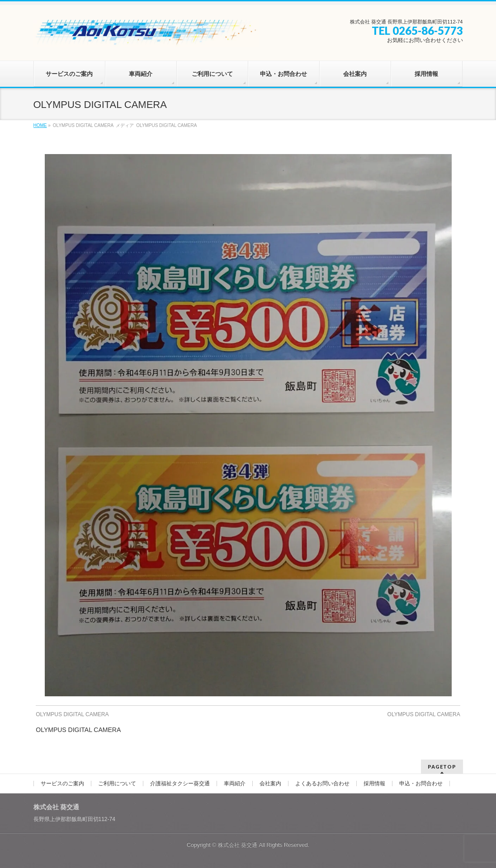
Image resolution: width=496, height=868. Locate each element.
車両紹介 (235, 784)
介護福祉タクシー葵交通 (180, 784)
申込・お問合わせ (421, 784)
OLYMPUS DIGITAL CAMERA (72, 714)
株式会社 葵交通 (238, 845)
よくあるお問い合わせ (322, 784)
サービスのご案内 (62, 784)
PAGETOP (442, 767)
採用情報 (374, 784)
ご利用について (117, 784)
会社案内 (270, 784)
